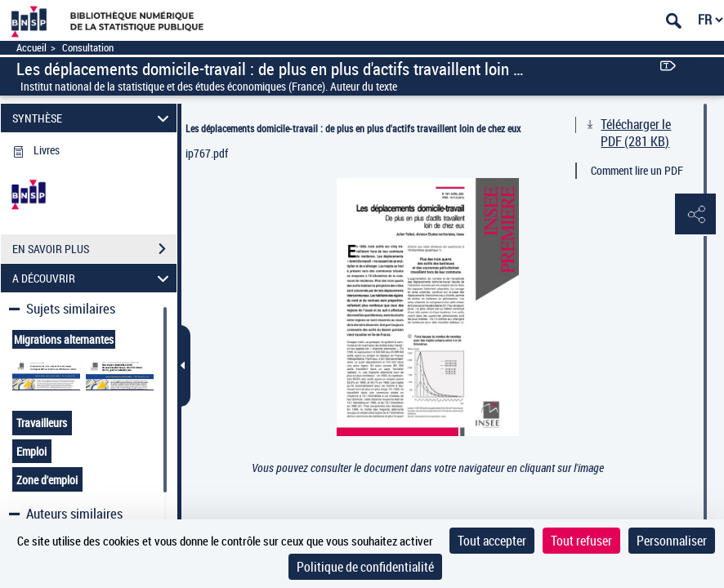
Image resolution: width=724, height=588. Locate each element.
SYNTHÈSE (93, 118)
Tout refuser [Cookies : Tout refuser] (581, 541)
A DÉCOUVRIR (93, 278)
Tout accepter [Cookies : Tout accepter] (492, 541)
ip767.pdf (207, 153)
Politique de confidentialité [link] (365, 567)
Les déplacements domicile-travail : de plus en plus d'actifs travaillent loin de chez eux (353, 128)
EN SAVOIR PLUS (94, 249)
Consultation (88, 48)
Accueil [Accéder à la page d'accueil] (31, 48)
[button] (695, 215)
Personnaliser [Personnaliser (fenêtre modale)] (672, 541)
